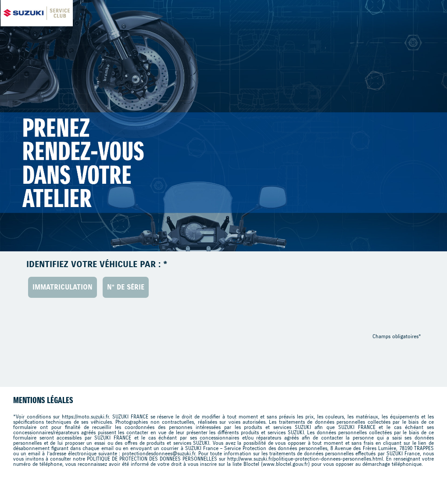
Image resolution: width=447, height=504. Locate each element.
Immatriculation (63, 287)
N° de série (126, 287)
